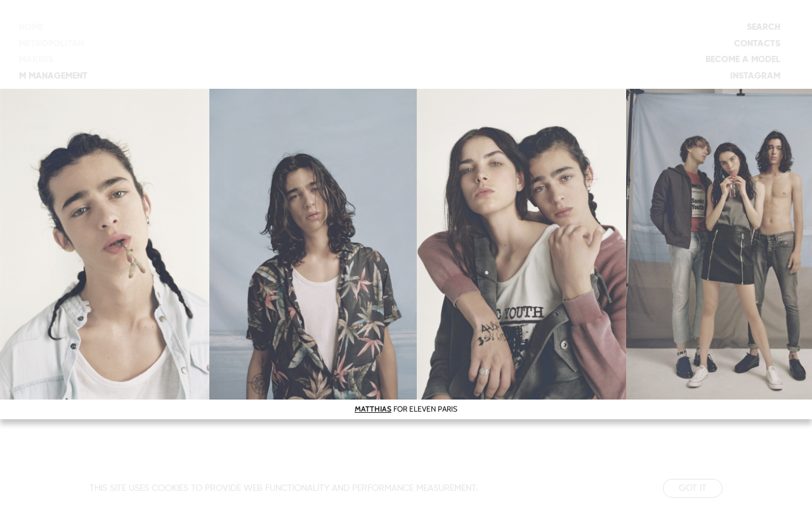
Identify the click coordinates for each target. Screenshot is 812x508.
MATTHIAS (373, 409)
